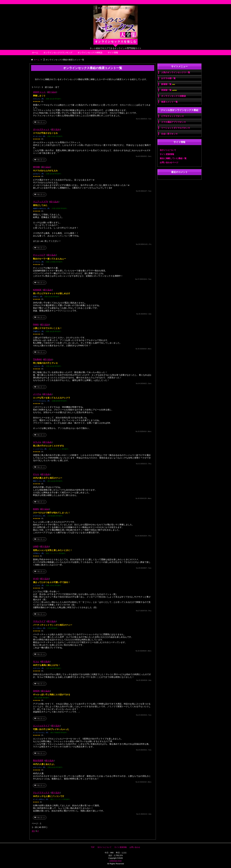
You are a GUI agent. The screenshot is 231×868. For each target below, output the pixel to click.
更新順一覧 (169, 90)
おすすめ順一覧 (168, 78)
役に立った (40, 122)
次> (33, 831)
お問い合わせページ (169, 162)
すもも (36, 474)
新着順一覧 (168, 84)
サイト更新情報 (167, 154)
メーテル (37, 394)
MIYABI (36, 167)
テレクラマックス (41, 793)
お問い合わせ (135, 847)
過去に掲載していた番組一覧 (173, 158)
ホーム (35, 53)
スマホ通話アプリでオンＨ (174, 122)
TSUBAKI (37, 359)
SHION (36, 691)
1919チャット (39, 92)
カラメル (37, 442)
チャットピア (39, 255)
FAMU (36, 324)
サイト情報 (113, 53)
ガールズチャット (41, 129)
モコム (36, 661)
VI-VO (36, 579)
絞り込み (52, 92)
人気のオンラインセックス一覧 (176, 72)
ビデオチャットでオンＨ (173, 116)
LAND (36, 546)
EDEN (36, 509)
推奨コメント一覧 (169, 102)
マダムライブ (39, 621)
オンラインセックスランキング (58, 53)
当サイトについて (168, 150)
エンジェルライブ (41, 726)
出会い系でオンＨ (169, 134)
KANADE (37, 290)
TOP (93, 847)
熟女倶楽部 (38, 760)
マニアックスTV (41, 202)
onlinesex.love (115, 861)
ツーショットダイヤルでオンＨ (176, 128)
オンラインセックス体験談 (90, 53)
